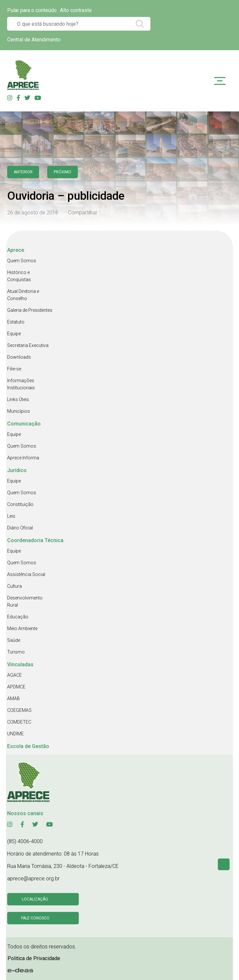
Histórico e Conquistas (19, 276)
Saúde (14, 640)
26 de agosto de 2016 (33, 213)
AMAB (14, 699)
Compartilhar (83, 213)
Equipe (14, 334)
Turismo (16, 652)
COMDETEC (19, 722)
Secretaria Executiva (28, 345)
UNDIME (15, 734)
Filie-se (14, 369)
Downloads (19, 357)
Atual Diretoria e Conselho (23, 295)
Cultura (14, 586)
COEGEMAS (19, 710)
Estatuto (16, 322)
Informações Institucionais (21, 384)
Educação (18, 617)
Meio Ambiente (22, 628)
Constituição (20, 504)
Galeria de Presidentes (30, 310)
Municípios (19, 411)
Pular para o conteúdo (32, 10)
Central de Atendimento (34, 40)
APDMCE (16, 687)
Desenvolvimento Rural (25, 601)
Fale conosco (35, 918)
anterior (23, 172)
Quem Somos (22, 261)
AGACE (14, 675)
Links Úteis (18, 399)
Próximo (63, 172)
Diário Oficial (20, 528)
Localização (35, 899)
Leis (11, 516)
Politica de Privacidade (34, 958)
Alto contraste (76, 10)
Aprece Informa (23, 458)
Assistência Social (26, 574)
